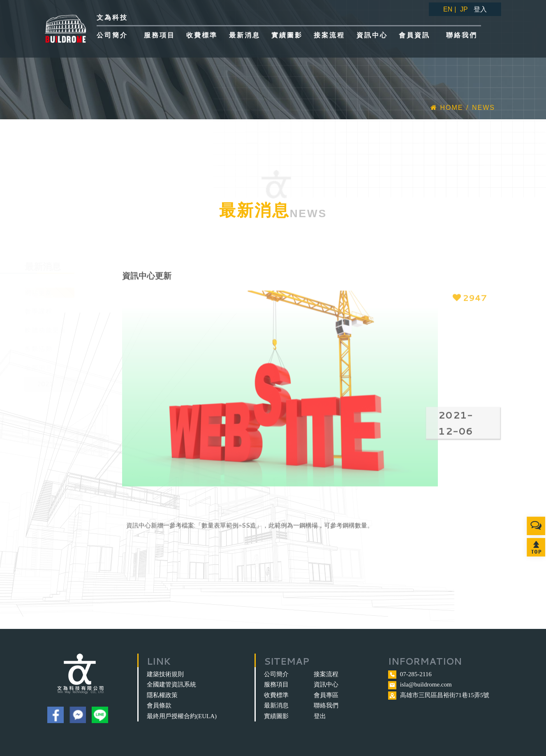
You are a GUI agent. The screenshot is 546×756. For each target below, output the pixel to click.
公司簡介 (276, 674)
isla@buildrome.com (426, 684)
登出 (320, 716)
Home (447, 108)
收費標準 (276, 695)
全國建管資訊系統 (171, 684)
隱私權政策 (162, 695)
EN (448, 9)
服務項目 (276, 684)
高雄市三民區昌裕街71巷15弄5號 (445, 695)
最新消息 (276, 705)
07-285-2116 (416, 674)
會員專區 (326, 695)
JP (464, 9)
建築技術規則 (165, 674)
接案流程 (326, 674)
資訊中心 (326, 684)
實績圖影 (276, 716)
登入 (480, 9)
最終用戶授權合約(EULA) (182, 716)
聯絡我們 (326, 705)
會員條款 (159, 705)
